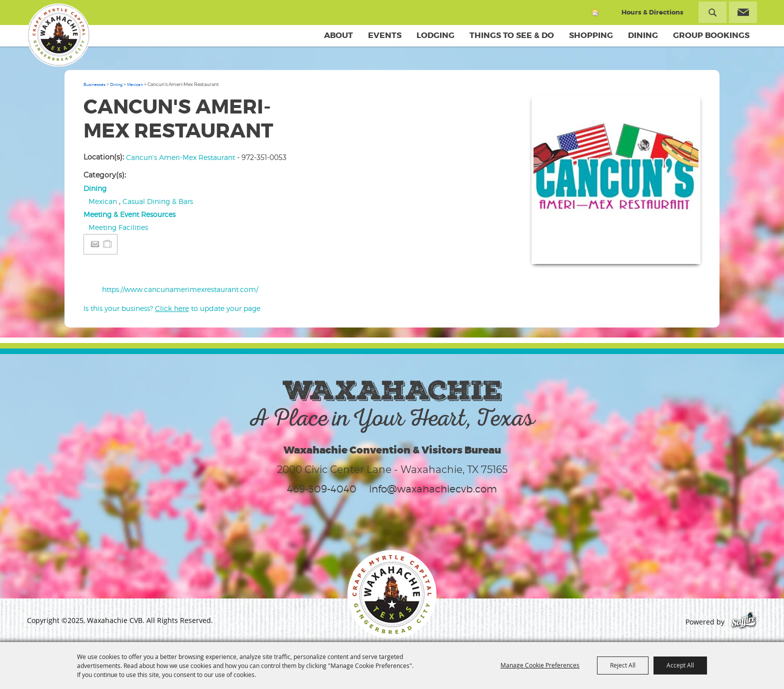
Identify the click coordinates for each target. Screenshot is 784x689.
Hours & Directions (652, 12)
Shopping (591, 35)
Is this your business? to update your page (172, 308)
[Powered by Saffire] (744, 622)
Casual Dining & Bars (158, 201)
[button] (616, 179)
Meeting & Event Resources (129, 214)
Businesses (94, 84)
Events (385, 35)
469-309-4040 (322, 489)
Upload (681, 250)
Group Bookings (711, 35)
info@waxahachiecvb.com (433, 489)
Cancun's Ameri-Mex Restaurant (180, 157)
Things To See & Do (512, 35)
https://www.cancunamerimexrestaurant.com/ (180, 289)
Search (712, 12)
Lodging (435, 35)
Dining (643, 35)
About (338, 35)
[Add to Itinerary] (108, 244)
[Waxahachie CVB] (58, 35)
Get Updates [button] (743, 12)
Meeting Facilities (118, 227)
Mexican (135, 84)
